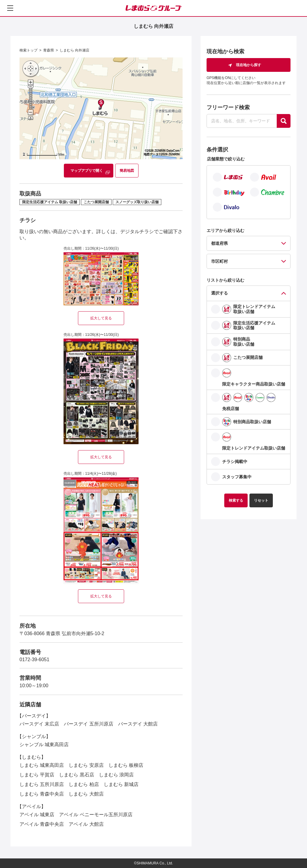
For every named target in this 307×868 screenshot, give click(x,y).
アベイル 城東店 (37, 815)
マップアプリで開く (87, 171)
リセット (261, 500)
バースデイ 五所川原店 (88, 724)
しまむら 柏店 (84, 784)
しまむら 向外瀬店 (75, 50)
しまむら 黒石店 (76, 775)
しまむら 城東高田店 (42, 765)
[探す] (284, 121)
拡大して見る (101, 318)
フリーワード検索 (228, 107)
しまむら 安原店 (86, 765)
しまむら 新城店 (121, 784)
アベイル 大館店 (86, 824)
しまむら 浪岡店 (116, 775)
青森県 (49, 50)
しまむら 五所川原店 (42, 784)
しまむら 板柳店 (126, 765)
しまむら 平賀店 (37, 775)
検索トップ (28, 50)
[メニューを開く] (10, 8)
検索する (236, 500)
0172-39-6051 (34, 660)
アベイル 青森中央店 (42, 824)
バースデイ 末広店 (39, 724)
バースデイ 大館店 (138, 724)
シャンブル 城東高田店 (44, 745)
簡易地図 (127, 171)
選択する (219, 293)
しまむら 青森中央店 (42, 794)
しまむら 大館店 (86, 794)
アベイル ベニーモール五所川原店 (96, 815)
